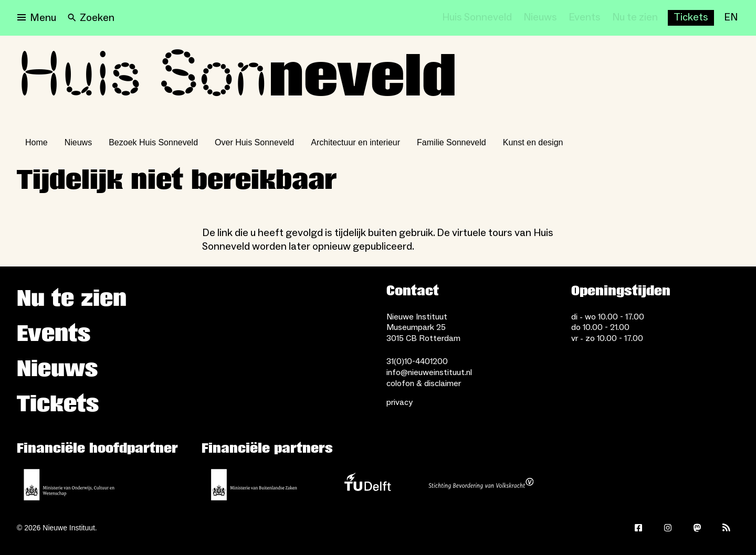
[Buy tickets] (691, 18)
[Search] (91, 18)
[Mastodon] (697, 528)
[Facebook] (638, 528)
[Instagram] (668, 528)
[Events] (585, 18)
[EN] (731, 18)
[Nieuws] (540, 18)
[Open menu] (37, 18)
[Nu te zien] (635, 18)
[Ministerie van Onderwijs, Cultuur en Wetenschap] (69, 485)
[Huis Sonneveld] (477, 18)
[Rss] (727, 528)
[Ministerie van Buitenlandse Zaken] (254, 485)
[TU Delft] (367, 485)
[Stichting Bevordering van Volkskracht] (481, 485)
